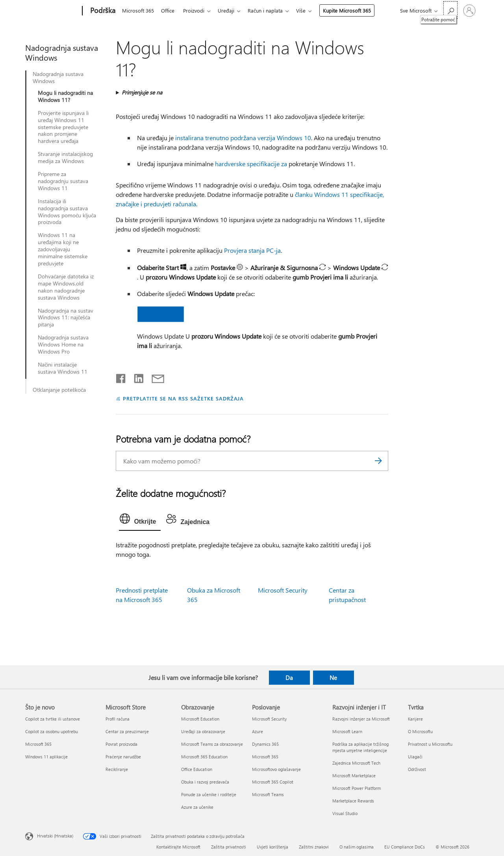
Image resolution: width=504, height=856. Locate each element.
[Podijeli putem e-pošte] (154, 377)
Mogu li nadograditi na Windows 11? (65, 96)
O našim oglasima (357, 847)
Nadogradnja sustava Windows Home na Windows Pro (63, 345)
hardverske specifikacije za (251, 164)
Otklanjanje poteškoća (59, 390)
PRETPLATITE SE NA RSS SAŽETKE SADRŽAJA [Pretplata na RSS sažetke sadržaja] (183, 398)
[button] (161, 314)
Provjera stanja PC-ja (252, 250)
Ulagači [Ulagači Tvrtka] (415, 757)
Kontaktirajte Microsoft (178, 847)
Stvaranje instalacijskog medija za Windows (65, 157)
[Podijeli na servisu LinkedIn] (136, 377)
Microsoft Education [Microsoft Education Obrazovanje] (200, 719)
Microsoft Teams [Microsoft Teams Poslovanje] (268, 794)
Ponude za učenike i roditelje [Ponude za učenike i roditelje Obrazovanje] (209, 794)
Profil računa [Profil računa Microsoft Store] (118, 719)
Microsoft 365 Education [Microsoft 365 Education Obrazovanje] (204, 757)
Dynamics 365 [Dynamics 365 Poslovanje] (265, 744)
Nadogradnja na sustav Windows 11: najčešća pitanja (66, 318)
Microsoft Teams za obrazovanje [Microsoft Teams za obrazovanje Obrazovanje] (212, 744)
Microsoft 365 (138, 10)
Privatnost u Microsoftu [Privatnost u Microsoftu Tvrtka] (430, 744)
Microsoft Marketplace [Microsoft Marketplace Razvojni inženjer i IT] (354, 775)
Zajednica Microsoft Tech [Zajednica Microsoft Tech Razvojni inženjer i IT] (356, 763)
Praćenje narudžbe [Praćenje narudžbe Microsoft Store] (123, 757)
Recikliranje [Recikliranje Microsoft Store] (117, 769)
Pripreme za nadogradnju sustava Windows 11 (63, 181)
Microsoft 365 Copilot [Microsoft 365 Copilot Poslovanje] (273, 782)
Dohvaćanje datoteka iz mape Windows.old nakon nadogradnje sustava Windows (66, 287)
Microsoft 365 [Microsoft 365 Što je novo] (38, 744)
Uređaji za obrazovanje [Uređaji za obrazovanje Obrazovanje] (203, 731)
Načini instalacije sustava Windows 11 (63, 368)
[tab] (140, 521)
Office (169, 10)
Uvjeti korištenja (272, 847)
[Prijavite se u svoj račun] (469, 11)
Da (289, 678)
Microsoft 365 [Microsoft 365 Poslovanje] (265, 757)
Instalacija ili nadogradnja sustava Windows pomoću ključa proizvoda (67, 212)
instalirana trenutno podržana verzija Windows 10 (243, 138)
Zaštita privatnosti (229, 847)
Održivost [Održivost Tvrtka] (417, 769)
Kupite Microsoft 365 (355, 10)
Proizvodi (197, 10)
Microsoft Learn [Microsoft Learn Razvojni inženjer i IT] (347, 731)
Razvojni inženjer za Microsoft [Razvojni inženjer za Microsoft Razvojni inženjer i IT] (361, 719)
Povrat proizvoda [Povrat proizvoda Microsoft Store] (121, 744)
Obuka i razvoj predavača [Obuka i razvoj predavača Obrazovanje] (205, 782)
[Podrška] (102, 11)
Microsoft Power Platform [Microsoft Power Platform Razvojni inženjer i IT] (357, 788)
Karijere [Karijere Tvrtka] (415, 719)
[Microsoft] (52, 11)
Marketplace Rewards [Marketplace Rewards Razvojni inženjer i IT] (353, 801)
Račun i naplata (271, 10)
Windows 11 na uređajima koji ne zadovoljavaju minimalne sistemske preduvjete (63, 249)
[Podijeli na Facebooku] (121, 377)
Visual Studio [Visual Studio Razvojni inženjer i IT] (345, 813)
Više (309, 10)
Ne (333, 678)
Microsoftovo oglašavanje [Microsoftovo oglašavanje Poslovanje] (276, 769)
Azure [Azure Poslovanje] (258, 731)
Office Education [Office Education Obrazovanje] (197, 769)
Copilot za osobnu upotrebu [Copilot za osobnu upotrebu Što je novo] (52, 731)
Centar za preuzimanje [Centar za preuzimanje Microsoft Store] (127, 731)
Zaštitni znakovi (314, 847)
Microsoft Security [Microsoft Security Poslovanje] (269, 719)
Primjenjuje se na (142, 92)
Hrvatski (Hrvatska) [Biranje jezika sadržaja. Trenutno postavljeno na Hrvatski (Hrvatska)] (55, 835)
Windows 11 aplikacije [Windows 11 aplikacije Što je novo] (46, 757)
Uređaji (231, 10)
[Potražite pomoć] (450, 10)
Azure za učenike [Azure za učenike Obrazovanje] (197, 807)
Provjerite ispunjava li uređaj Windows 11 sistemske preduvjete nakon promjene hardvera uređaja (63, 127)
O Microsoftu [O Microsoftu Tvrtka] (420, 731)
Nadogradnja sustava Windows (58, 78)
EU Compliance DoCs (405, 847)
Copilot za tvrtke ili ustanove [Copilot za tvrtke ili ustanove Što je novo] (53, 719)
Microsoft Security (283, 590)
